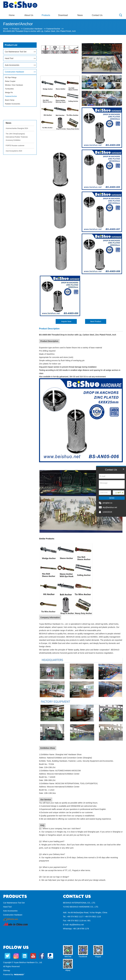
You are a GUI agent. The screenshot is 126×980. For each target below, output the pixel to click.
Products (46, 15)
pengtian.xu (107, 503)
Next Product (96, 321)
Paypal (98, 957)
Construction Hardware (33, 29)
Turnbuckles (9, 89)
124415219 (107, 512)
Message (112, 484)
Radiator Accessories (13, 104)
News (80, 15)
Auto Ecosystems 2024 (14, 151)
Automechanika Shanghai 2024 (17, 128)
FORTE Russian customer (15, 146)
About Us (29, 15)
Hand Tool (9, 58)
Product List (11, 45)
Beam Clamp (10, 100)
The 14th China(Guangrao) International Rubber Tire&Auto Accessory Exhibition (17, 137)
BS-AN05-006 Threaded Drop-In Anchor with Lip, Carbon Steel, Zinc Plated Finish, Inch (39, 31)
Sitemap (7, 970)
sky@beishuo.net (77, 925)
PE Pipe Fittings (11, 78)
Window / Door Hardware (14, 85)
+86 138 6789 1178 (81, 929)
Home (12, 15)
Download (63, 15)
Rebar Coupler (10, 81)
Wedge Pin (9, 93)
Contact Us (97, 15)
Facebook (83, 957)
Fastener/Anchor (53, 29)
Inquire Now (66, 321)
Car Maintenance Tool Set (16, 52)
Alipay (68, 970)
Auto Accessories (12, 65)
